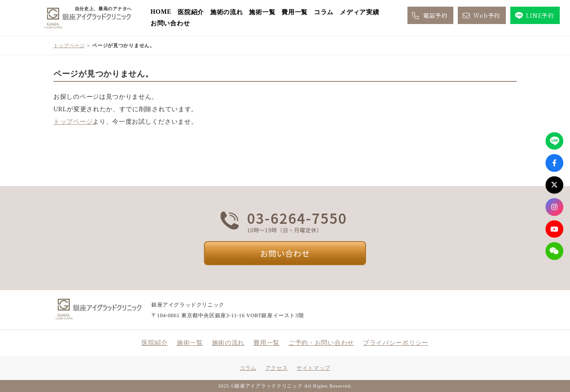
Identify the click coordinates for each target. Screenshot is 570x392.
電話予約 (429, 16)
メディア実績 (359, 12)
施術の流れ (227, 12)
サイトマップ (313, 368)
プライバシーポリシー (396, 343)
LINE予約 (534, 16)
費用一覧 (295, 12)
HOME (161, 12)
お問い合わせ (170, 23)
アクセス (277, 368)
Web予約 (480, 16)
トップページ (69, 45)
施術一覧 (262, 12)
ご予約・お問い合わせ (321, 343)
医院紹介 (191, 12)
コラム (324, 12)
